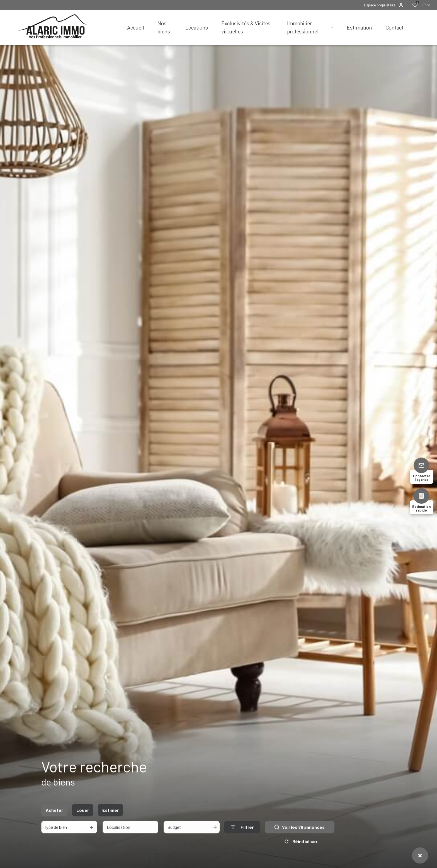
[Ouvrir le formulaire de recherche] (242, 831)
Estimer (111, 814)
